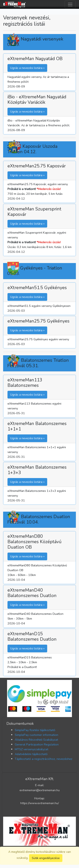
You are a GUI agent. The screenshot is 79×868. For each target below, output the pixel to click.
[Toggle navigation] (70, 4)
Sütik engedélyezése (46, 858)
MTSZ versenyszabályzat (31, 749)
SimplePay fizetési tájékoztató (35, 730)
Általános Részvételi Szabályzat (36, 740)
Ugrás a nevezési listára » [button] (27, 68)
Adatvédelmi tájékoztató (31, 754)
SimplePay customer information (36, 735)
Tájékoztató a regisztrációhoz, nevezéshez (44, 759)
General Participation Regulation (37, 744)
